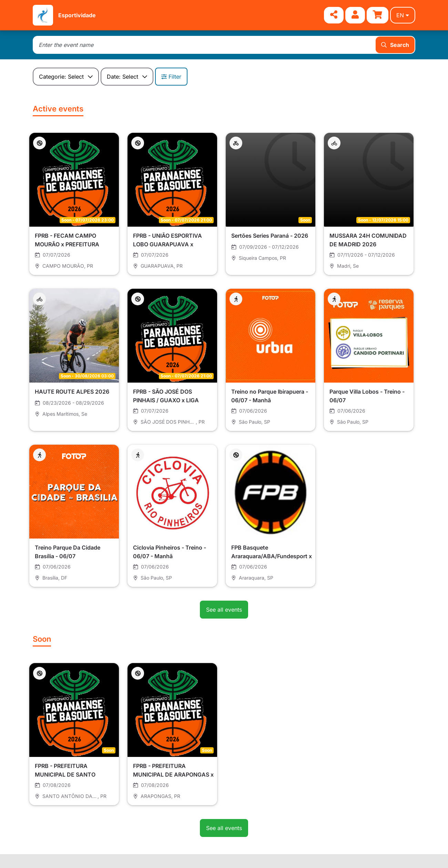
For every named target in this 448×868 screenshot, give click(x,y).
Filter (171, 77)
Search (395, 45)
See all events (224, 610)
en (403, 15)
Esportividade (77, 15)
